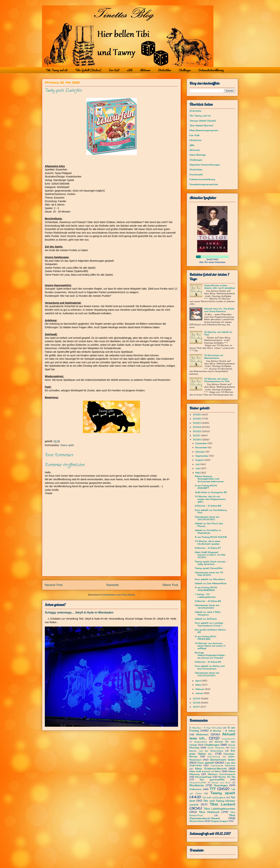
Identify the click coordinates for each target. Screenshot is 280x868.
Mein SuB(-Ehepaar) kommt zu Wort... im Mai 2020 (210, 555)
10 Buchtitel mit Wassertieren (214, 357)
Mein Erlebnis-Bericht (211, 768)
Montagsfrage (203, 777)
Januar (200, 693)
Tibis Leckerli (222, 804)
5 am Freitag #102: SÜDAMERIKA (206, 589)
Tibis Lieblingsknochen (220, 809)
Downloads (196, 174)
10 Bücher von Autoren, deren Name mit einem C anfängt (210, 646)
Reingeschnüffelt (198, 783)
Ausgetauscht (228, 739)
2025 (197, 419)
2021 (197, 435)
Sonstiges (221, 785)
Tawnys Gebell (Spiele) (203, 121)
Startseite (112, 585)
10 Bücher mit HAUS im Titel (218, 333)
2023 (197, 427)
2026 (197, 415)
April (198, 681)
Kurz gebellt (206, 763)
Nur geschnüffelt (212, 780)
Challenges (185, 70)
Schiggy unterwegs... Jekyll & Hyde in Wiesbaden (79, 612)
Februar (200, 689)
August (200, 460)
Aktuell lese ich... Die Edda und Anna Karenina (219, 310)
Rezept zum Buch (221, 783)
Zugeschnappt (220, 821)
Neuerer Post (54, 585)
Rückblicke (197, 785)
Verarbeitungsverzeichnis (204, 184)
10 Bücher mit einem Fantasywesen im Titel (217, 380)
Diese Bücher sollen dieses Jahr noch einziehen (220, 287)
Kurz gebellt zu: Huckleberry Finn (211, 511)
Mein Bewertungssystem (204, 130)
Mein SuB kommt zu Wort (205, 771)
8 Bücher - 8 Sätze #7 (208, 548)
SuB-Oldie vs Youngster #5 (211, 492)
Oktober (200, 452)
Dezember (201, 443)
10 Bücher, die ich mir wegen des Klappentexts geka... (210, 499)
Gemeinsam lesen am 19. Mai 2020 (209, 574)
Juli (198, 464)
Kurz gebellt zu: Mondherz (210, 579)
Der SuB (114, 70)
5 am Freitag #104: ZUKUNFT (206, 487)
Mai (198, 473)
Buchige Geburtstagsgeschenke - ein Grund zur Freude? (211, 655)
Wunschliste (197, 821)
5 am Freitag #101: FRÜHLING (206, 638)
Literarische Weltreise (223, 766)
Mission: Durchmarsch (222, 774)
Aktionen (145, 70)
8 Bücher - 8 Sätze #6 (208, 601)
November (202, 447)
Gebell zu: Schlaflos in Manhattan (208, 531)
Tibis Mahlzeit (209, 812)
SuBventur (196, 789)
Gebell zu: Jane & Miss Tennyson (208, 613)
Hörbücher (196, 140)
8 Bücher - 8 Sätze (223, 731)
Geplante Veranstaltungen (205, 165)
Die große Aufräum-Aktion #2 (210, 631)
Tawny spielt (67, 445)
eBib (130, 70)
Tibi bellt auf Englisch (214, 798)
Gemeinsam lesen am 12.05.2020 (207, 606)
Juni (198, 468)
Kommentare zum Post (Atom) (118, 595)
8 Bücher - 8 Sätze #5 (208, 662)
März (199, 685)
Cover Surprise (216, 748)
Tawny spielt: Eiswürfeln (209, 568)
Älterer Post (170, 585)
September (202, 456)
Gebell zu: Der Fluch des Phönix (209, 525)
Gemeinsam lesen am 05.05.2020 (207, 674)
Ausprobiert (201, 742)
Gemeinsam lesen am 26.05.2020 (207, 518)
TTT (213, 789)
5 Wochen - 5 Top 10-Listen (206, 728)
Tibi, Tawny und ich (57, 70)
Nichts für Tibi (227, 777)
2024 (197, 423)
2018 (197, 703)
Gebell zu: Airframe (206, 619)
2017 (197, 707)
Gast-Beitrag (214, 757)
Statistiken (165, 70)
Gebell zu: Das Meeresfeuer (211, 583)
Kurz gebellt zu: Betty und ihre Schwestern (210, 667)
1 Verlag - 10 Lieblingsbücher (205, 596)
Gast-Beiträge (198, 155)
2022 (197, 431)
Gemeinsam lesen (222, 760)
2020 (197, 440)
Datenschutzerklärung (211, 70)
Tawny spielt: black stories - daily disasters (211, 563)
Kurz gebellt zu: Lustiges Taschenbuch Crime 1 (209, 624)
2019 (197, 699)
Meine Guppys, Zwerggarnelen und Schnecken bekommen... (210, 479)
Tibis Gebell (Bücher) (88, 70)
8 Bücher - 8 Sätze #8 (208, 506)
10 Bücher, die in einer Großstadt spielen (208, 542)
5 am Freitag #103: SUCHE (211, 537)
